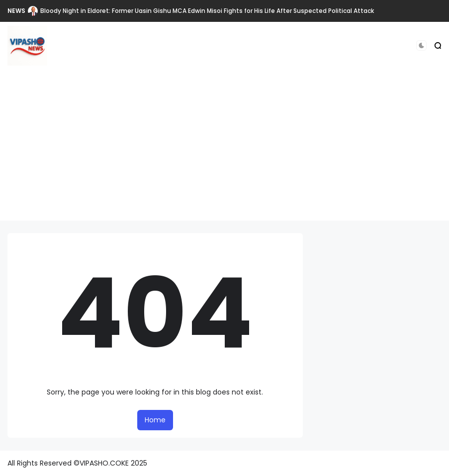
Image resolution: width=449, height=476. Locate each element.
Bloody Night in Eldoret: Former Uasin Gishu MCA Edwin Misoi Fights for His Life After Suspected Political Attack (207, 11)
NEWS (16, 11)
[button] (421, 45)
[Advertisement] (224, 151)
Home (155, 420)
